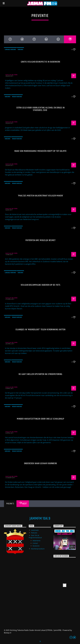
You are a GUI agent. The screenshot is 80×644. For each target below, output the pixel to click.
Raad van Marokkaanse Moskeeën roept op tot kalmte (41, 151)
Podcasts (34, 533)
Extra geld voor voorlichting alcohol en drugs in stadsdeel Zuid (41, 109)
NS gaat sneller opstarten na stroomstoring (40, 374)
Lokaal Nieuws (10, 49)
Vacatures (36, 546)
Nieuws (20, 49)
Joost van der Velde (11, 75)
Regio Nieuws (17, 97)
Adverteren (37, 541)
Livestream (35, 530)
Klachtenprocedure (38, 549)
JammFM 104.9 (40, 519)
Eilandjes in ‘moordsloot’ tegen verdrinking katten (41, 330)
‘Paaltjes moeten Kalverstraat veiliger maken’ (41, 196)
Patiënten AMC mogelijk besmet (41, 240)
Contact (35, 543)
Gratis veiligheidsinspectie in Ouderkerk (41, 62)
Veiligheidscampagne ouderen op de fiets (41, 285)
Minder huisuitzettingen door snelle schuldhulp (41, 419)
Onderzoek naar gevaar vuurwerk (41, 463)
